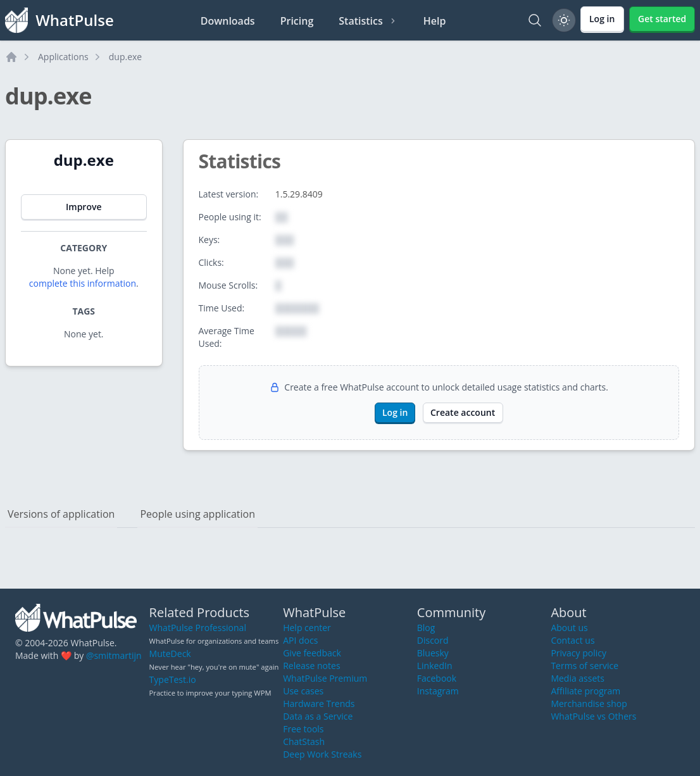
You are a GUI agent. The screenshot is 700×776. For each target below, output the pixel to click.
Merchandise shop (589, 704)
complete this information (83, 283)
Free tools (303, 729)
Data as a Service (318, 716)
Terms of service (584, 666)
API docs (300, 640)
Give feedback (312, 653)
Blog (426, 628)
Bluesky (433, 653)
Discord (433, 640)
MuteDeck (170, 654)
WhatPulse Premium (325, 678)
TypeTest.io (173, 679)
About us (569, 628)
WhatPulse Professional (198, 628)
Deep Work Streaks (322, 754)
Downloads (228, 21)
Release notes (311, 666)
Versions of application (61, 514)
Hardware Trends (319, 704)
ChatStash (304, 742)
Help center (307, 628)
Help (435, 21)
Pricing (297, 21)
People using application (197, 514)
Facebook (437, 678)
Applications (63, 57)
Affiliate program (585, 691)
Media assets (578, 678)
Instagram (438, 691)
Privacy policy (578, 653)
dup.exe (125, 57)
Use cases (303, 691)
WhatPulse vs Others (593, 716)
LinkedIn (435, 666)
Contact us (572, 640)
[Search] (535, 20)
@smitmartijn (114, 655)
